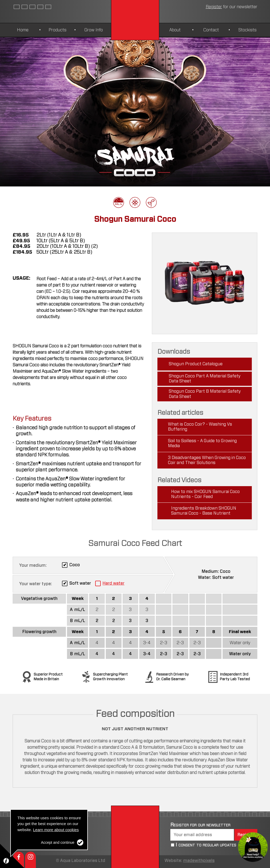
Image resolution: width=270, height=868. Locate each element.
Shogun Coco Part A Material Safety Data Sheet (205, 379)
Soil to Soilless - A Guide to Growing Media (202, 443)
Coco (75, 565)
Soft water (80, 583)
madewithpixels (199, 861)
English (17, 7)
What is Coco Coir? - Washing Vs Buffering (200, 427)
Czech (32, 7)
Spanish (25, 7)
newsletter (232, 7)
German (40, 7)
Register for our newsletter (200, 825)
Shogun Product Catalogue (196, 364)
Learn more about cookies (56, 830)
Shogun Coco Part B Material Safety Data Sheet (205, 394)
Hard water (114, 583)
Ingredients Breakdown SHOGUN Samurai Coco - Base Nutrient (204, 511)
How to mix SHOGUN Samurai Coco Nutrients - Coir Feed (205, 494)
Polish (48, 7)
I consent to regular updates (206, 845)
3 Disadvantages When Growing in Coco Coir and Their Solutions (207, 460)
